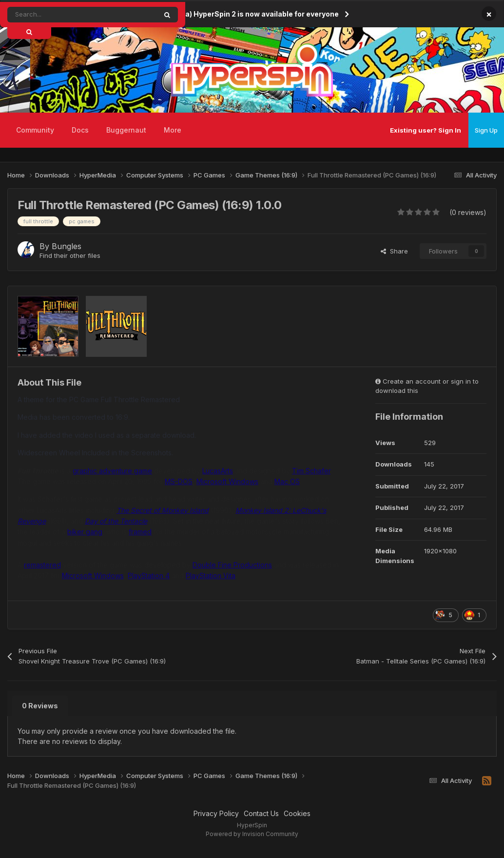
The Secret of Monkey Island (163, 510)
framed (140, 532)
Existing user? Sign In (426, 130)
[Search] (60, 15)
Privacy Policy (216, 813)
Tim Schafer (311, 471)
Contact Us (261, 813)
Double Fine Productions (232, 565)
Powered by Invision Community (252, 834)
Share (394, 251)
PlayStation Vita (211, 575)
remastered (42, 565)
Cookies (297, 813)
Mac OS (287, 481)
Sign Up (486, 130)
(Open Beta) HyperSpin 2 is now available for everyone (245, 14)
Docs (80, 130)
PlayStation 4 (149, 575)
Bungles (67, 246)
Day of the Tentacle (116, 521)
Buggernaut (126, 130)
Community (35, 130)
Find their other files (70, 255)
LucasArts (218, 471)
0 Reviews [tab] (40, 706)
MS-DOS (179, 481)
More (173, 130)
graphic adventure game (112, 471)
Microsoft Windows (227, 481)
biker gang (85, 532)
